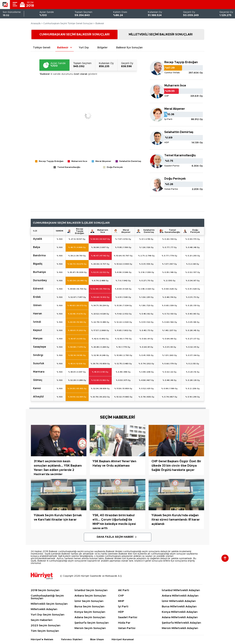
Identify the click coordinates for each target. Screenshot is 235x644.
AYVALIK (38, 239)
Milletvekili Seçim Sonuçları (49, 604)
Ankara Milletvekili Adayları (180, 596)
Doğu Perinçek (175, 179)
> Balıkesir (99, 24)
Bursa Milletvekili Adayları (179, 607)
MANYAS (38, 339)
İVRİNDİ (37, 322)
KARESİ (37, 388)
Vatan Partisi (127, 628)
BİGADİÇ (38, 264)
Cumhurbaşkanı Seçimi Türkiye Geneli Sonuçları (68, 24)
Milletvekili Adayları (44, 609)
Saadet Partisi (128, 617)
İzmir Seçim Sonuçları (89, 601)
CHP (121, 596)
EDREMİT (38, 289)
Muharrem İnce (175, 86)
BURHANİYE (39, 272)
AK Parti (124, 590)
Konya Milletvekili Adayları (180, 612)
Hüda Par (124, 623)
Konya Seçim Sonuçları (90, 612)
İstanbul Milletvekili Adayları (181, 590)
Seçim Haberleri (42, 620)
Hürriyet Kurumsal (123, 640)
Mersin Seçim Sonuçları (90, 628)
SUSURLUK (39, 364)
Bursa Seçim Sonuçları (89, 607)
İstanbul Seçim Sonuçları (91, 590)
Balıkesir (63, 48)
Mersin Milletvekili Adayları (180, 628)
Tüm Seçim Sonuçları (45, 631)
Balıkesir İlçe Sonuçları (129, 48)
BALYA (37, 247)
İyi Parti (123, 607)
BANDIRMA (39, 256)
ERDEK (37, 297)
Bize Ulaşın (97, 640)
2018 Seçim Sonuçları (45, 590)
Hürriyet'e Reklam (42, 640)
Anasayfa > (37, 24)
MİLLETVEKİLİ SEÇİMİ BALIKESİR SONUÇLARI (161, 34)
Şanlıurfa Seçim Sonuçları (92, 623)
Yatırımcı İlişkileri (72, 640)
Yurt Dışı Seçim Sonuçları (48, 615)
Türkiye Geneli (42, 48)
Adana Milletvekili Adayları (180, 617)
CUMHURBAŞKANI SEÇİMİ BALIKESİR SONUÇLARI (74, 34)
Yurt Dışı (84, 48)
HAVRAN (38, 314)
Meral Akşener (175, 109)
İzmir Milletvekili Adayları (179, 601)
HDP (121, 612)
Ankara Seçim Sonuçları (90, 596)
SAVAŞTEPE (40, 347)
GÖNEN (37, 305)
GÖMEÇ (38, 380)
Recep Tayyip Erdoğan (181, 62)
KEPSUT (38, 330)
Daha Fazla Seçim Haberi (115, 537)
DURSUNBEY (40, 280)
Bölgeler (102, 48)
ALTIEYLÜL (38, 397)
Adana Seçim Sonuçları (90, 617)
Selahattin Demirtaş (179, 132)
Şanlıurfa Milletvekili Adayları (181, 623)
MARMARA (39, 372)
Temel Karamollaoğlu (180, 155)
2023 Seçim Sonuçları (46, 625)
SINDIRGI (38, 355)
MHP (121, 601)
